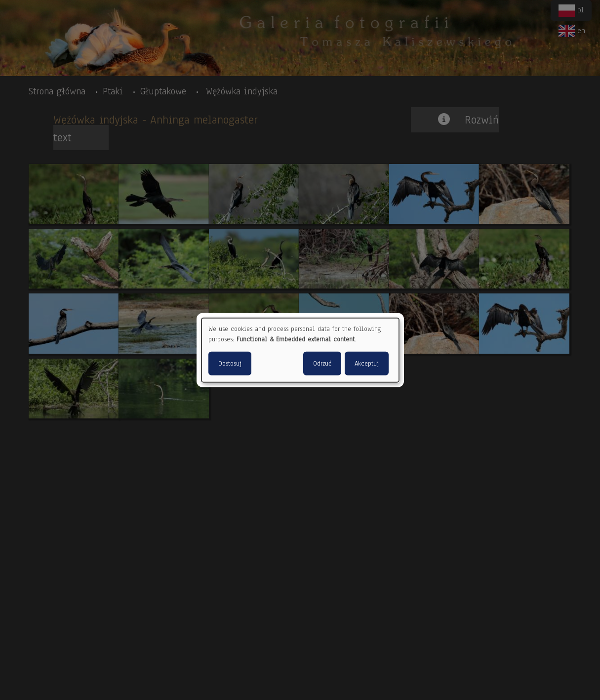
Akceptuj (367, 364)
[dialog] (300, 350)
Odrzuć (322, 364)
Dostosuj (230, 364)
